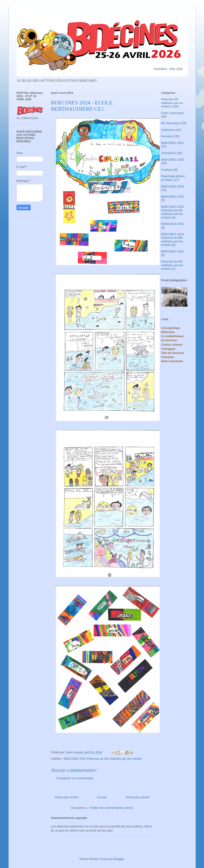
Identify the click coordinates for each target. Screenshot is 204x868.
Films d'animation (173, 113)
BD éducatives (171, 123)
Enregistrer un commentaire (75, 778)
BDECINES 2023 (173, 251)
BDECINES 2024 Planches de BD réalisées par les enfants (102, 759)
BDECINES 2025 (173, 186)
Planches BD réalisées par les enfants (172, 103)
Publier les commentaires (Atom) (111, 808)
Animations (169, 153)
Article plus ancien (138, 797)
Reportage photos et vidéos (173, 178)
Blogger (119, 859)
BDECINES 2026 (173, 160)
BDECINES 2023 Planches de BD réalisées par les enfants (173, 212)
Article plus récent (66, 797)
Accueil (102, 797)
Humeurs (167, 136)
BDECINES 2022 (173, 197)
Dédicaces (168, 130)
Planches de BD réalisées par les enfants (172, 265)
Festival (166, 170)
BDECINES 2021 (173, 143)
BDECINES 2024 (173, 224)
